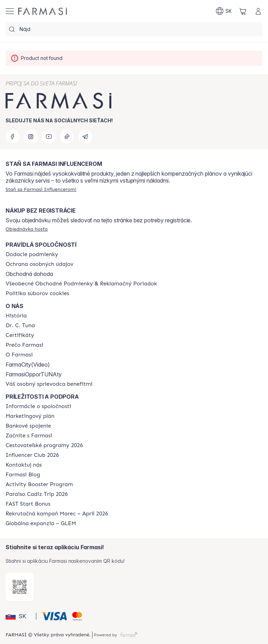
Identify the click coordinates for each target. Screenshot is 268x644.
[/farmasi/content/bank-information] (28, 426)
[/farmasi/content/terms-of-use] (81, 284)
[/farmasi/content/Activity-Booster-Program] (39, 484)
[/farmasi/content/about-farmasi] (16, 316)
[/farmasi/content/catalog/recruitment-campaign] (57, 514)
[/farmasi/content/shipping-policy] (32, 254)
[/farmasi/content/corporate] (38, 406)
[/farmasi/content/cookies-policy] (37, 293)
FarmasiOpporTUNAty (34, 374)
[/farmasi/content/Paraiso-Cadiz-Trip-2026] (37, 494)
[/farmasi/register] (41, 189)
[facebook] (13, 137)
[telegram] (85, 137)
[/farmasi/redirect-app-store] (20, 587)
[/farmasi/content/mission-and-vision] (20, 325)
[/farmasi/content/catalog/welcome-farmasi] (49, 384)
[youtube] (49, 137)
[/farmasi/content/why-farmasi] (24, 345)
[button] (20, 616)
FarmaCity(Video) (28, 365)
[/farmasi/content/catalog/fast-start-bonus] (28, 504)
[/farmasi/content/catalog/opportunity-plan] (30, 416)
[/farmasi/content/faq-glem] (41, 523)
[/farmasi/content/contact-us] (24, 465)
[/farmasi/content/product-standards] (20, 335)
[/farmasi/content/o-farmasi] (19, 355)
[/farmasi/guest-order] (27, 229)
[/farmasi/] (43, 11)
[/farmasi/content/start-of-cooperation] (29, 436)
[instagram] (31, 137)
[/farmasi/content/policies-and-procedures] (39, 264)
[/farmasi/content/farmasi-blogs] (23, 475)
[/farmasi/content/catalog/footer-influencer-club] (32, 455)
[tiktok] (67, 137)
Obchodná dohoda (29, 274)
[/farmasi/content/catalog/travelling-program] (44, 445)
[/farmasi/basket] (243, 11)
